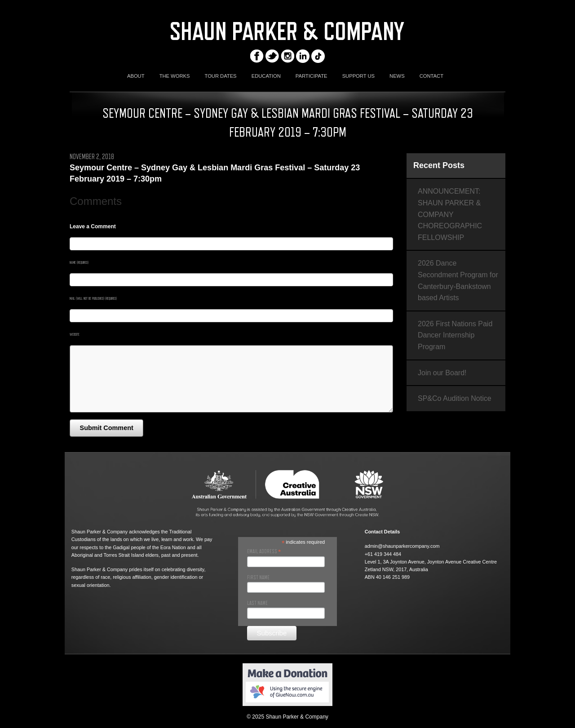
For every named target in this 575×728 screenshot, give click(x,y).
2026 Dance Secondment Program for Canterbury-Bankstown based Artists (458, 280)
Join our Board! (442, 373)
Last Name (257, 603)
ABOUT (136, 76)
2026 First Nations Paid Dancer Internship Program (455, 335)
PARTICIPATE (312, 76)
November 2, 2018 (92, 157)
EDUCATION (266, 76)
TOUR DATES (221, 76)
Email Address (264, 551)
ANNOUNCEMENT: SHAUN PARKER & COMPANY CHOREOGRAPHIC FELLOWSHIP (450, 214)
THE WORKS (175, 76)
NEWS (397, 76)
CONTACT (431, 76)
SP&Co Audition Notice (455, 398)
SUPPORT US (358, 76)
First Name (258, 577)
